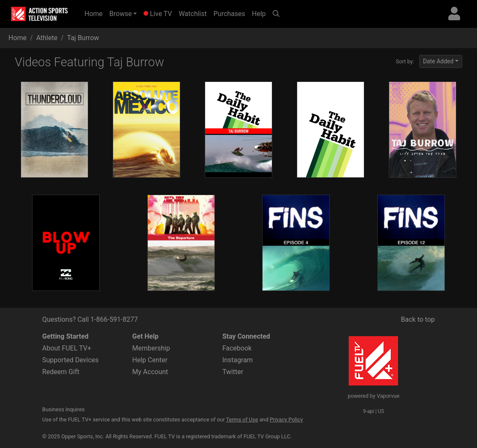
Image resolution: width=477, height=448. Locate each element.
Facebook (237, 348)
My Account (150, 372)
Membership (151, 348)
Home (95, 13)
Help (259, 14)
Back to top (418, 319)
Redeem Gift (61, 372)
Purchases (229, 14)
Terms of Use (242, 419)
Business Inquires (64, 409)
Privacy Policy (286, 419)
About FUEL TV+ (67, 348)
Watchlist (192, 14)
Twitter (233, 372)
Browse (121, 14)
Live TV (158, 14)
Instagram (238, 360)
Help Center (150, 360)
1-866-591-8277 (114, 319)
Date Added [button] (438, 61)
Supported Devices (70, 360)
